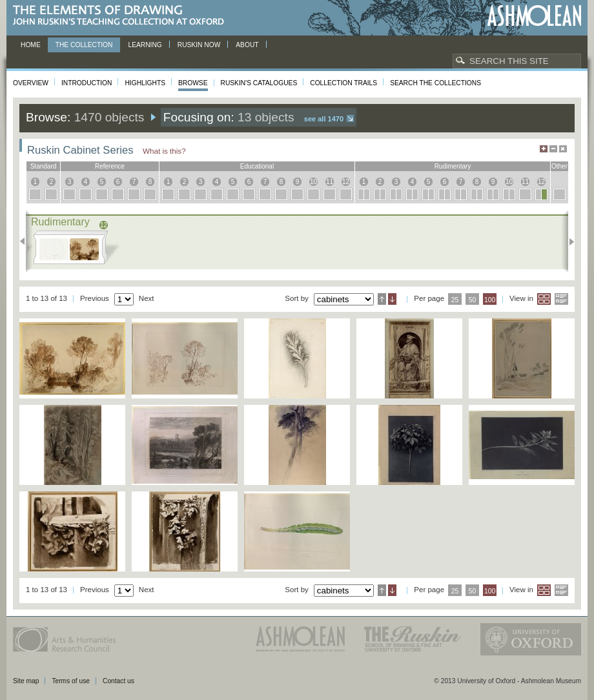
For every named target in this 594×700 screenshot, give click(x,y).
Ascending (382, 299)
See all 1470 (324, 119)
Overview (31, 83)
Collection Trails (343, 83)
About (247, 45)
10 (313, 182)
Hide (563, 149)
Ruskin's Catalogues (259, 83)
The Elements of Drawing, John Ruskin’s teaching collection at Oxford (122, 16)
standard (44, 166)
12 (346, 182)
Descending (392, 299)
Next (568, 242)
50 (473, 300)
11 (330, 182)
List (561, 299)
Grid (544, 299)
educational (257, 166)
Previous (26, 242)
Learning (145, 45)
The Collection (84, 45)
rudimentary (453, 166)
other (559, 166)
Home (31, 45)
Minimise (553, 149)
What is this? (164, 151)
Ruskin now (199, 45)
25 (455, 300)
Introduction (87, 83)
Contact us (118, 681)
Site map (26, 681)
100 (490, 300)
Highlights (145, 83)
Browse (193, 83)
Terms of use (71, 681)
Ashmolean (534, 16)
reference (110, 166)
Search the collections (435, 83)
